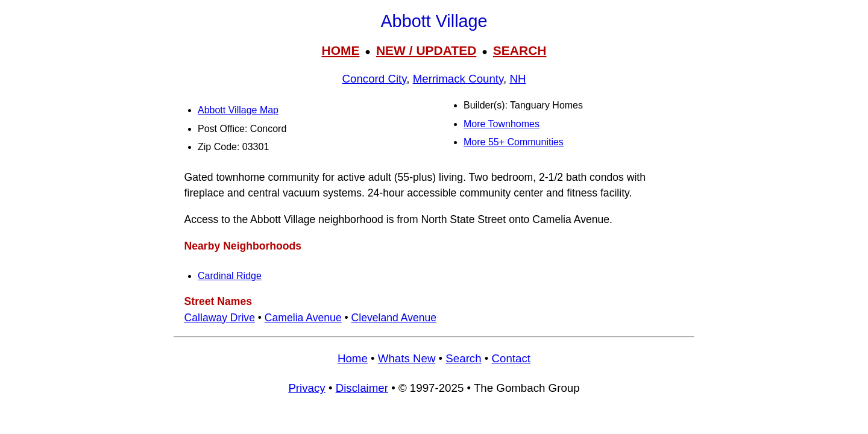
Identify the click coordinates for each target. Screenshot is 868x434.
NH (517, 79)
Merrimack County (458, 79)
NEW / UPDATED (426, 50)
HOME (340, 50)
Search (463, 358)
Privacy (307, 388)
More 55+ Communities (514, 142)
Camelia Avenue (303, 318)
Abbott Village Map (238, 110)
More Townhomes (502, 124)
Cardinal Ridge (230, 276)
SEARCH (520, 50)
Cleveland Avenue (394, 318)
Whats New (407, 358)
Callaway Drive (220, 318)
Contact (511, 358)
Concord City (375, 79)
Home (353, 358)
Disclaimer (362, 388)
